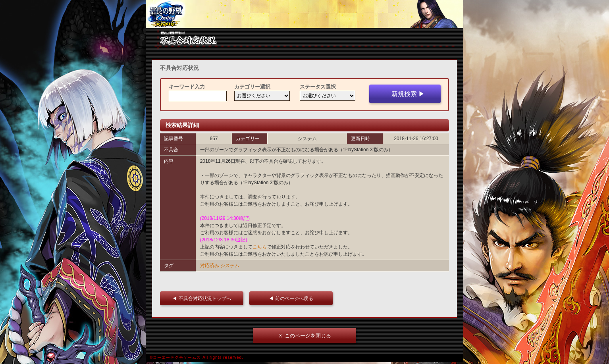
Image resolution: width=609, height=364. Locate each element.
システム (230, 266)
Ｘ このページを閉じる (304, 336)
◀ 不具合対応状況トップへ (204, 298)
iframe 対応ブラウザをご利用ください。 (304, 14)
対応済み (210, 266)
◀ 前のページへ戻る (293, 298)
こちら (260, 247)
